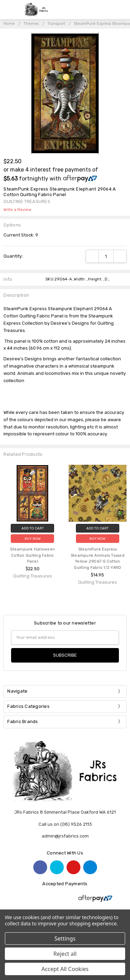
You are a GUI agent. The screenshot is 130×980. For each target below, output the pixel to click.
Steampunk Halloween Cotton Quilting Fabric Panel (32, 556)
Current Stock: (21, 235)
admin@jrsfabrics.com (65, 836)
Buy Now (33, 539)
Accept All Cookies (65, 969)
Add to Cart (33, 528)
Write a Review (17, 210)
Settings (65, 939)
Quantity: (13, 256)
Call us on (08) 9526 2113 (65, 824)
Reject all (65, 954)
